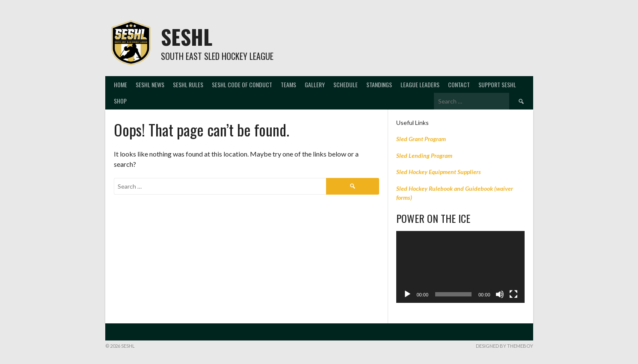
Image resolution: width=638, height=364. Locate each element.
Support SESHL (497, 84)
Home (120, 84)
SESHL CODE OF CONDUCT (242, 84)
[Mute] (500, 294)
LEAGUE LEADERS (420, 84)
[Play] (407, 294)
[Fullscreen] (513, 294)
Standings (379, 84)
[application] (460, 267)
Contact (459, 84)
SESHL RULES (188, 84)
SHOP (120, 101)
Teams (288, 84)
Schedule (346, 84)
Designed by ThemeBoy (504, 346)
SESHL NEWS (150, 84)
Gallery (315, 84)
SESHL (187, 37)
